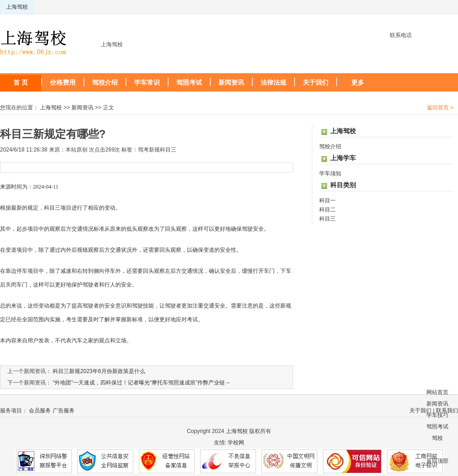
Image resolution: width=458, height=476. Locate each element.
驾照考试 (189, 82)
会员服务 (40, 411)
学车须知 (330, 173)
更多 (358, 82)
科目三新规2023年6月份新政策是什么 (99, 371)
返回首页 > (440, 108)
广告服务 (64, 411)
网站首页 (437, 392)
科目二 (327, 210)
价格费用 (63, 82)
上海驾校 (17, 7)
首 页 (21, 82)
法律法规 (273, 82)
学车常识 (147, 82)
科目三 (327, 219)
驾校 (437, 438)
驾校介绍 (105, 82)
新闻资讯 (231, 82)
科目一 (327, 200)
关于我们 (316, 82)
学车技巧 (437, 415)
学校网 (236, 443)
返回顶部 (437, 461)
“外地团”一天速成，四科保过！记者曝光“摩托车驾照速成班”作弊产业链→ (142, 383)
